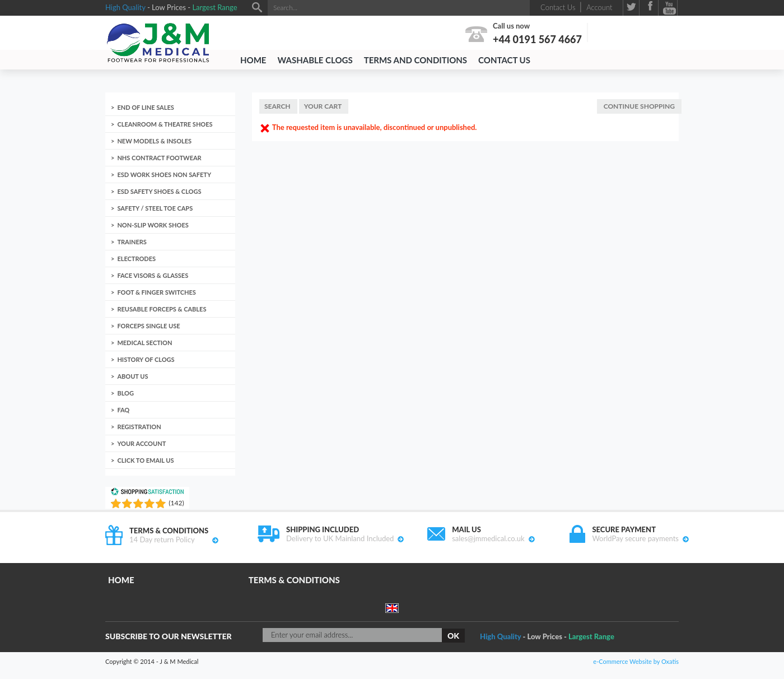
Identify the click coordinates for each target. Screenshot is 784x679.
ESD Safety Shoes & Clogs (159, 191)
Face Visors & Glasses (153, 275)
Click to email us (145, 460)
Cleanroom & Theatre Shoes (165, 124)
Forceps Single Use (148, 326)
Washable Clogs (315, 60)
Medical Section (144, 343)
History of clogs (146, 359)
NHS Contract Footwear (159, 158)
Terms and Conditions (416, 60)
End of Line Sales (145, 107)
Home (253, 60)
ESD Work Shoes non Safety (164, 175)
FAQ (123, 410)
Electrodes (136, 259)
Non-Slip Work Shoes (153, 225)
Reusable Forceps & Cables (162, 309)
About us (132, 376)
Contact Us (504, 60)
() (176, 503)
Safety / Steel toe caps (155, 208)
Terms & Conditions (294, 580)
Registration (139, 427)
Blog (125, 393)
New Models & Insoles (154, 141)
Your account (141, 443)
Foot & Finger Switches (157, 292)
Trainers (132, 242)
